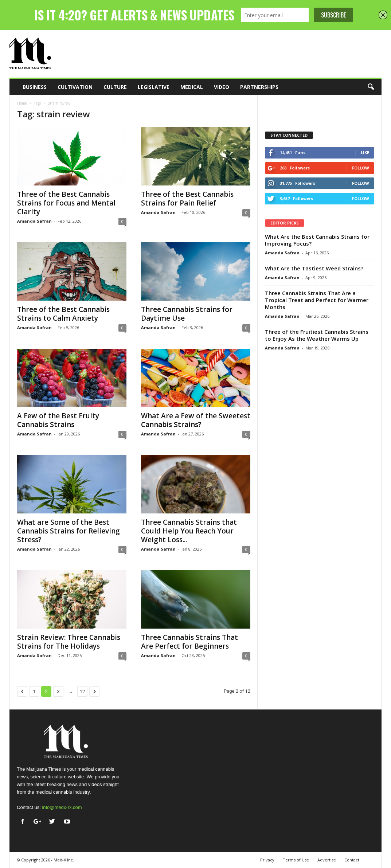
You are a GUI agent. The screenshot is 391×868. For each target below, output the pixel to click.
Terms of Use (296, 860)
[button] (371, 87)
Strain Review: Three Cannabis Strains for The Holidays (69, 642)
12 (83, 691)
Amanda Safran (34, 221)
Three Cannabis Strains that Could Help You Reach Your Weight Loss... (189, 531)
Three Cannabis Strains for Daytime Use (187, 314)
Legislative (154, 87)
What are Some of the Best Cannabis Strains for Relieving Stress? (69, 531)
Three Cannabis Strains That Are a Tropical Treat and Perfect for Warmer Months (317, 300)
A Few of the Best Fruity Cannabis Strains (58, 420)
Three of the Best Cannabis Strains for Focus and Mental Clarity (66, 203)
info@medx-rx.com (62, 807)
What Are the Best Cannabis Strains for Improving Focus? (317, 240)
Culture (115, 87)
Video (222, 87)
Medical (192, 87)
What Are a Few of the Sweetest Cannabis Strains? (196, 420)
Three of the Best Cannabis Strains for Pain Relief (187, 199)
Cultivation (75, 87)
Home (22, 103)
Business (35, 87)
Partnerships (259, 87)
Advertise (327, 860)
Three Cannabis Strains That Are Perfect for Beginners (189, 642)
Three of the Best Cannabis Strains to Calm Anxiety (63, 314)
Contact (352, 860)
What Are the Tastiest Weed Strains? (314, 268)
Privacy (267, 860)
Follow (361, 168)
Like (365, 153)
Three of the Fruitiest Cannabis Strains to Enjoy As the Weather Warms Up (317, 335)
